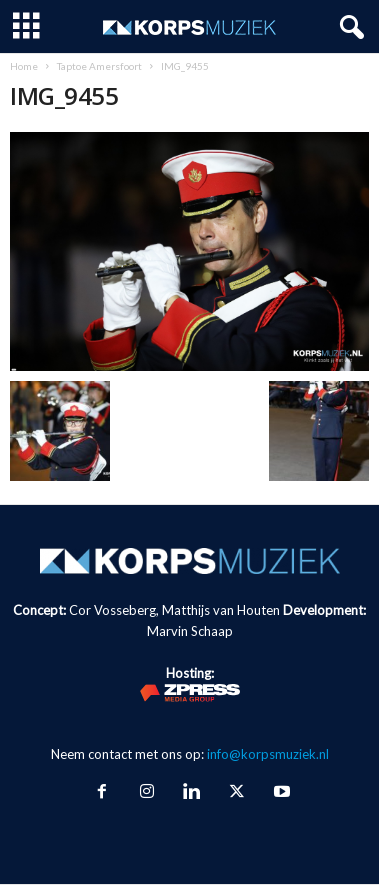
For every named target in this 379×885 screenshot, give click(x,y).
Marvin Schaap (190, 631)
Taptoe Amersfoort (99, 66)
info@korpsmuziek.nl (268, 754)
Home (24, 66)
